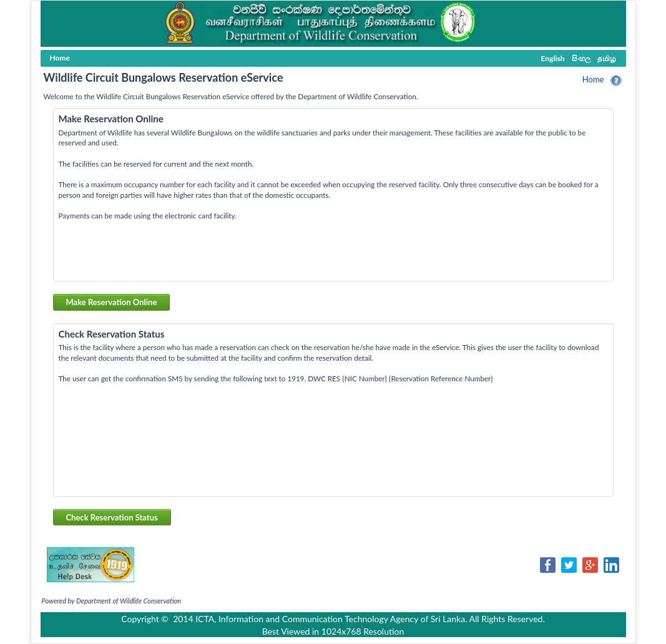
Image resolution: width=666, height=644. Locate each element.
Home (593, 79)
